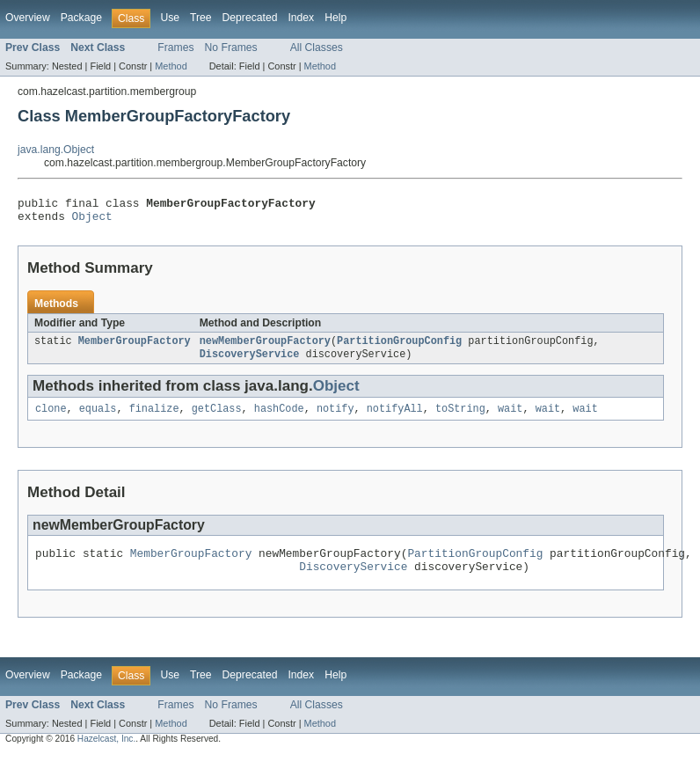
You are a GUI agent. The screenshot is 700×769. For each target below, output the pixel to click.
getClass (217, 418)
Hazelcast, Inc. (106, 754)
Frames (175, 48)
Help (335, 18)
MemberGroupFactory (135, 348)
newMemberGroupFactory (265, 348)
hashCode (279, 418)
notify (335, 418)
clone (51, 418)
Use (170, 18)
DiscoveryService (250, 362)
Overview (28, 18)
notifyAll (395, 418)
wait (510, 418)
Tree (201, 18)
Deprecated (250, 18)
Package (81, 18)
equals (98, 418)
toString (460, 418)
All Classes (317, 48)
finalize (154, 418)
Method (171, 66)
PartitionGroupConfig (399, 348)
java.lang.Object (56, 150)
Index (301, 18)
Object (92, 221)
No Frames (231, 48)
